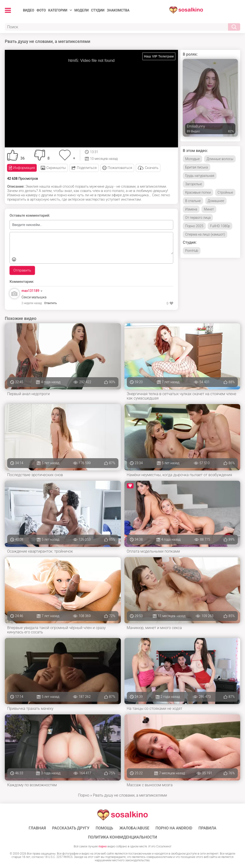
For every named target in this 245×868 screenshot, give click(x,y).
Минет (209, 209)
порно (103, 846)
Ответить (51, 303)
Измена (191, 209)
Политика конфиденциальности (123, 837)
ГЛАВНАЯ (37, 828)
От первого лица (198, 218)
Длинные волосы (220, 159)
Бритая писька (197, 167)
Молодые (192, 159)
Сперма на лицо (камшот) (205, 234)
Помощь (104, 828)
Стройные (225, 192)
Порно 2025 (194, 226)
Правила (208, 828)
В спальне (193, 201)
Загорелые (194, 184)
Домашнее (216, 201)
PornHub (192, 251)
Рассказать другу (71, 828)
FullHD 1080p (220, 226)
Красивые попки (198, 192)
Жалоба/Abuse (134, 828)
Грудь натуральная (200, 176)
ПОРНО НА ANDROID (174, 828)
